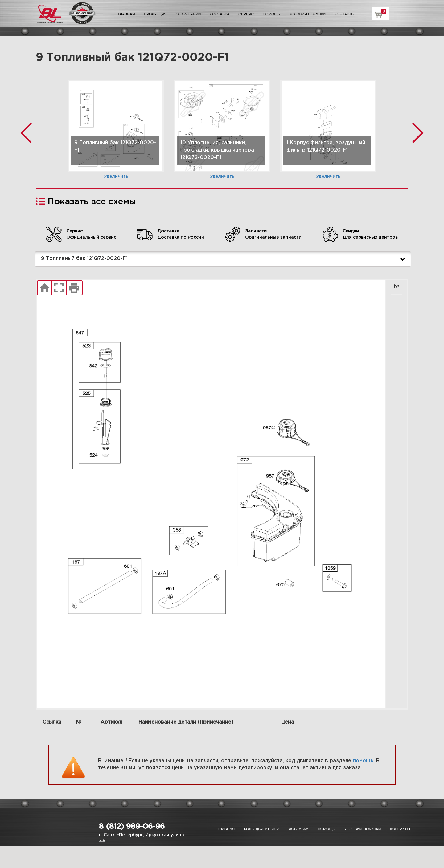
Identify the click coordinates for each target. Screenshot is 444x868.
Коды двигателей (262, 829)
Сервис (246, 14)
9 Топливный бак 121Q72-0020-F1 (224, 259)
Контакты (345, 14)
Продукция (155, 14)
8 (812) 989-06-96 (132, 827)
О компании (188, 14)
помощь (363, 761)
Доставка (220, 14)
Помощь (271, 14)
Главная (127, 14)
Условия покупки (308, 14)
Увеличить (116, 177)
